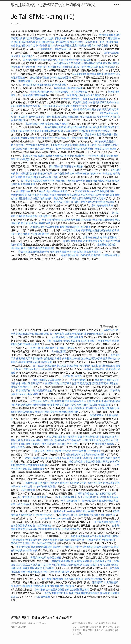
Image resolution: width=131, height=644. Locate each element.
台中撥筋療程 (70, 437)
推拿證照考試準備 (105, 202)
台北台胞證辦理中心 (78, 156)
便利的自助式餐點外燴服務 (37, 85)
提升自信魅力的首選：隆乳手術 (35, 444)
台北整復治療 (23, 191)
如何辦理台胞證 (107, 366)
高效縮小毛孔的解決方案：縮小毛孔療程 (81, 483)
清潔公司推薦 (28, 248)
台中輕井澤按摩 (91, 241)
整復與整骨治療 (58, 195)
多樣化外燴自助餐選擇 (103, 515)
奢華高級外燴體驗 (104, 444)
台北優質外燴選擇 (94, 401)
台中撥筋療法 (76, 252)
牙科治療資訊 (23, 159)
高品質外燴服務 (36, 469)
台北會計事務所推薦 (56, 38)
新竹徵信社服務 (34, 483)
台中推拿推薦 (57, 334)
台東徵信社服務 (75, 337)
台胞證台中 (41, 67)
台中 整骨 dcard (48, 518)
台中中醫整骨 (41, 46)
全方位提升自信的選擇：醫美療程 (46, 198)
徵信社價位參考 (94, 127)
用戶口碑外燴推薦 (85, 511)
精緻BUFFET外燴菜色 (109, 117)
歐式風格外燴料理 (31, 405)
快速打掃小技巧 (24, 46)
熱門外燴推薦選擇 (105, 195)
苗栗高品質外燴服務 (108, 565)
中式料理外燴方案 (64, 63)
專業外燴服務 (82, 174)
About (117, 5)
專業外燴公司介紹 (20, 504)
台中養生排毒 (21, 117)
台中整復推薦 (96, 156)
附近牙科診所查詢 (71, 99)
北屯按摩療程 (69, 60)
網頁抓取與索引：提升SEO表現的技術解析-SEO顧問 (53, 5)
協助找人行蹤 (30, 156)
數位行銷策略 (30, 529)
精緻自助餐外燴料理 (84, 202)
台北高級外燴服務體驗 (93, 454)
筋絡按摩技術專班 (74, 579)
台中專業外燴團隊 (48, 540)
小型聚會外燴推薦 (45, 248)
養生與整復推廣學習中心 (107, 522)
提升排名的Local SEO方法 (52, 106)
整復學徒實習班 (25, 359)
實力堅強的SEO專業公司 (80, 458)
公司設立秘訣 (59, 337)
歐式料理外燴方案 (73, 241)
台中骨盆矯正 (55, 558)
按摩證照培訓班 (108, 67)
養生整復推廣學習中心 (56, 593)
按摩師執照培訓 (37, 117)
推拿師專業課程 (81, 145)
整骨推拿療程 (23, 547)
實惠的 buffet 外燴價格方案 (52, 156)
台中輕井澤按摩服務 (83, 547)
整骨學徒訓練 (28, 138)
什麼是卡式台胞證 (92, 134)
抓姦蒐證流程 (21, 42)
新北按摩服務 (18, 120)
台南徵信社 (36, 401)
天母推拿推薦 (28, 490)
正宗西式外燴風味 (105, 220)
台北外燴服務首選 (89, 67)
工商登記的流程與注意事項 (91, 383)
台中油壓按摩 (63, 572)
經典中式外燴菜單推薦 (60, 46)
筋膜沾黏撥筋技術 (70, 117)
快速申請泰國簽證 (95, 462)
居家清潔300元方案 (51, 60)
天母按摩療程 (59, 85)
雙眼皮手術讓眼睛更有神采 (47, 359)
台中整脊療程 (48, 572)
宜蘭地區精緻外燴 (86, 220)
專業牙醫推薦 (110, 238)
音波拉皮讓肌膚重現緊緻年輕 (34, 252)
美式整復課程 (62, 138)
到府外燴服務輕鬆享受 (52, 405)
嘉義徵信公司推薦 (39, 78)
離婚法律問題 (52, 383)
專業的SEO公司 (38, 558)
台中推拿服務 (52, 586)
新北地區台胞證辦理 (68, 366)
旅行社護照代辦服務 (27, 174)
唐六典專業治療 (111, 483)
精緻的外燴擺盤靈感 (27, 540)
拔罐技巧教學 (45, 174)
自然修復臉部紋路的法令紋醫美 (87, 536)
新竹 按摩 (72, 444)
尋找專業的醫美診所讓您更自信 (104, 74)
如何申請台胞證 (100, 46)
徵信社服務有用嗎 (81, 198)
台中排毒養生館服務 (36, 465)
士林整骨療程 (52, 227)
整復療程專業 (97, 415)
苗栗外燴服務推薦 (30, 572)
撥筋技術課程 (42, 334)
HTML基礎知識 (54, 437)
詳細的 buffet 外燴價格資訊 (38, 369)
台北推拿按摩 (40, 497)
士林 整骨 (43, 565)
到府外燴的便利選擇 (77, 106)
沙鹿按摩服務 (105, 341)
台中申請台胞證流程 (60, 78)
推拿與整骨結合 (76, 408)
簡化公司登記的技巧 (34, 38)
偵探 (60, 131)
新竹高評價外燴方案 (103, 206)
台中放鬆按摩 (28, 67)
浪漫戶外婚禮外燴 (82, 102)
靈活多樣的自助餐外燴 (104, 102)
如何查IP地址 (76, 42)
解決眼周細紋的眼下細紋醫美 (75, 227)
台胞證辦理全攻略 (62, 451)
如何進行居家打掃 (23, 56)
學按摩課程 (85, 515)
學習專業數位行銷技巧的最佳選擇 (98, 230)
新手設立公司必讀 (28, 565)
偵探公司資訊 (67, 348)
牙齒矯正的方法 (88, 117)
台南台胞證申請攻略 (63, 174)
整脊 (103, 241)
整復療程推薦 (90, 565)
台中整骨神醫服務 (42, 526)
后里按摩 (83, 131)
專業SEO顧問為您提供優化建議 (83, 95)
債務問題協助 (53, 117)
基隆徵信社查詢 (102, 458)
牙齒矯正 (21, 145)
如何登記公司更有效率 (23, 149)
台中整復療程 (67, 586)
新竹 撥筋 (40, 590)
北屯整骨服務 (28, 184)
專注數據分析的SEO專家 (63, 440)
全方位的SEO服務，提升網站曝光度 (69, 92)
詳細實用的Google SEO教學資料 (92, 191)
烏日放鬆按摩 (83, 255)
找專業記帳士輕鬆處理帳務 (68, 88)
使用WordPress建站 (64, 511)
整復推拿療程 (25, 515)
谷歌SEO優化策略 (109, 497)
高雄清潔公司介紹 (35, 124)
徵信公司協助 (42, 412)
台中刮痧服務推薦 (93, 238)
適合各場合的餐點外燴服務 (87, 110)
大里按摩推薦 (43, 597)
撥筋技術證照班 (63, 49)
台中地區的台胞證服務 (44, 366)
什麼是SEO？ (38, 383)
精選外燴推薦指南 (57, 458)
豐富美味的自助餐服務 (97, 408)
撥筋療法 (105, 593)
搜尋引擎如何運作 (45, 138)
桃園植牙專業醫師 (59, 252)
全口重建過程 (71, 131)
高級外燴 (115, 255)
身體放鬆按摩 (73, 454)
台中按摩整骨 (94, 451)
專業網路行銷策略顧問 (95, 63)
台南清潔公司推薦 (79, 138)
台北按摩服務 (40, 380)
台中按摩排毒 (23, 383)
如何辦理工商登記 (73, 376)
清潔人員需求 (98, 198)
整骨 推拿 (26, 223)
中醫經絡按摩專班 (76, 181)
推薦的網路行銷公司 (99, 131)
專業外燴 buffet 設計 (21, 486)
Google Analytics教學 (94, 99)
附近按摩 (99, 369)
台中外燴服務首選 (91, 540)
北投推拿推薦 (107, 437)
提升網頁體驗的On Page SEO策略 (41, 177)
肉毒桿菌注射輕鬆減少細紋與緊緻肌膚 (65, 127)
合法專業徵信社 (46, 49)
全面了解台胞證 (68, 383)
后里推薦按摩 (79, 451)
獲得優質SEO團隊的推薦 (41, 42)
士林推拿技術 (83, 60)
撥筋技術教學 (108, 540)
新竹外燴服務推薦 (86, 440)
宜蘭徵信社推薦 (31, 344)
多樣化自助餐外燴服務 (57, 124)
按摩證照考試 (31, 106)
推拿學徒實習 (26, 81)
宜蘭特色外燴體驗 (82, 46)
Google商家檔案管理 (44, 486)
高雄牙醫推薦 (18, 78)
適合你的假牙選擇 (94, 334)
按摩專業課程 (31, 216)
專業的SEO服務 (71, 67)
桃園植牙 (89, 369)
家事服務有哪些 (31, 60)
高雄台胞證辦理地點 (38, 195)
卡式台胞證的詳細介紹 (23, 334)
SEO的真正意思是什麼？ (84, 341)
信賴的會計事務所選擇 (23, 568)
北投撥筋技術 (45, 216)
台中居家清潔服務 (40, 92)
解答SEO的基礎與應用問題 (81, 195)
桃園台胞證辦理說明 (36, 458)
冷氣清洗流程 (62, 42)
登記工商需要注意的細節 (59, 145)
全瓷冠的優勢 (79, 74)
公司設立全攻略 (72, 230)
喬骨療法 (78, 63)
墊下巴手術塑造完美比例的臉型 (59, 220)
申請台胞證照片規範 (41, 391)
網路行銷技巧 (111, 145)
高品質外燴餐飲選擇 (100, 405)
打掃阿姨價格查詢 (85, 494)
